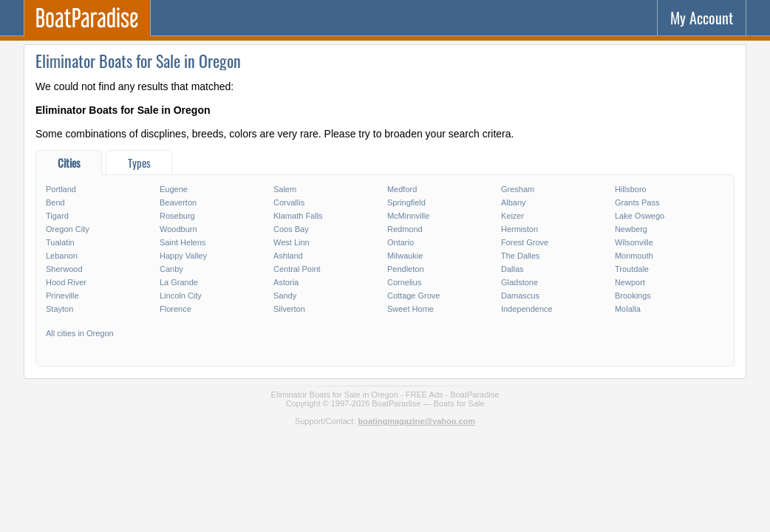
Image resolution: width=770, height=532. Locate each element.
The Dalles (521, 256)
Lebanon (62, 256)
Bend (55, 202)
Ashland (288, 256)
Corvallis (289, 202)
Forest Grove (525, 242)
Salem (285, 189)
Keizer (512, 216)
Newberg (631, 229)
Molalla (628, 309)
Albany (514, 202)
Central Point (297, 269)
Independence (527, 309)
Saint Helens (183, 242)
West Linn (292, 242)
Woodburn (178, 229)
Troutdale (632, 269)
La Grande (179, 282)
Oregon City (68, 229)
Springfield (406, 202)
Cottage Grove (414, 296)
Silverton (289, 309)
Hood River (66, 282)
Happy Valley (183, 256)
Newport (630, 282)
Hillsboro (631, 189)
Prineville (62, 296)
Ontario (401, 242)
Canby (171, 269)
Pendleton (406, 269)
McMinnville (408, 216)
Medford (402, 189)
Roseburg (177, 216)
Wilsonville (634, 242)
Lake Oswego (640, 216)
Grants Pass (637, 202)
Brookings (633, 296)
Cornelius (404, 282)
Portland (61, 189)
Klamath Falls (298, 216)
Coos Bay (291, 229)
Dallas (512, 269)
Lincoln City (181, 296)
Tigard (57, 216)
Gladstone (519, 282)
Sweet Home (410, 309)
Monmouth (634, 256)
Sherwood (64, 269)
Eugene (174, 189)
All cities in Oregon (80, 333)
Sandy (285, 296)
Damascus (520, 296)
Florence (176, 309)
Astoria (286, 282)
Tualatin (60, 242)
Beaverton (178, 202)
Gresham (518, 189)
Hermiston (519, 229)
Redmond (405, 229)
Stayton (59, 309)
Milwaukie (405, 256)
